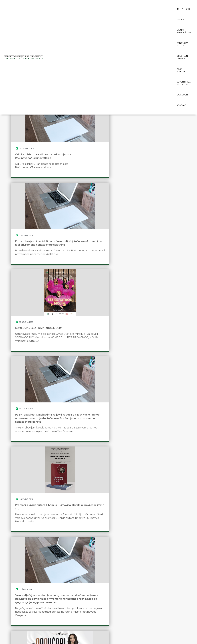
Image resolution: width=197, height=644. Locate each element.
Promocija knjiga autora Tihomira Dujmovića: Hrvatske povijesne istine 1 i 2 (96, 269)
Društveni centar (146, 5)
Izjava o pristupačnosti (30, 628)
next (114, 527)
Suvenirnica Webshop (70, 16)
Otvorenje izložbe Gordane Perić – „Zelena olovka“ (37, 475)
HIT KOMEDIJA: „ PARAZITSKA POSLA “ (155, 376)
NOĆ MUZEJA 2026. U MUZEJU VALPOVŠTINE (94, 475)
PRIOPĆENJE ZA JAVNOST (92, 375)
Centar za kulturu (122, 5)
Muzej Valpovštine (97, 5)
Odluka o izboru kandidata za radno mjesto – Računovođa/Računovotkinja (38, 171)
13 (103, 527)
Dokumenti (92, 16)
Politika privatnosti (28, 624)
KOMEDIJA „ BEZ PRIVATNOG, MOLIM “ (154, 169)
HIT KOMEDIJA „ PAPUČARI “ (33, 375)
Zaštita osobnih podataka (32, 620)
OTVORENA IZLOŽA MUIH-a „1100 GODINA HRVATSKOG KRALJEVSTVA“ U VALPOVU (157, 476)
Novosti (79, 5)
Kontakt (106, 16)
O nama (67, 5)
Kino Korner (166, 5)
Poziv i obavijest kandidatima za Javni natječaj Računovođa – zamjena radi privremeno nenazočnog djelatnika (96, 173)
